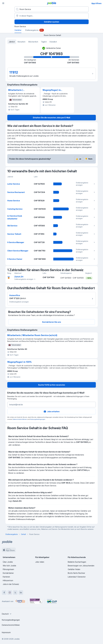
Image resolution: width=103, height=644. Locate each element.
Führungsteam (8, 569)
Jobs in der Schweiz (11, 584)
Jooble (17, 639)
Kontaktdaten (8, 573)
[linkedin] (21, 593)
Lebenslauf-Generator (77, 577)
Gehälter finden (74, 569)
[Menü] (3, 3)
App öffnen (96, 3)
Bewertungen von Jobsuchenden (81, 566)
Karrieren (6, 577)
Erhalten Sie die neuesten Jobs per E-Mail (51, 118)
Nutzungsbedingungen (38, 419)
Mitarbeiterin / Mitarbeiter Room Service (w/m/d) (17, 90)
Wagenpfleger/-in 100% (52, 90)
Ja (78, 159)
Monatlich (21, 42)
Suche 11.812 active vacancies (52, 385)
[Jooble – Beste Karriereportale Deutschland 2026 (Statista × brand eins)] (36, 601)
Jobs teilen (40, 562)
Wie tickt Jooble (9, 566)
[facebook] (4, 593)
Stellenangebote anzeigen (86, 184)
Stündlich (53, 42)
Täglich (44, 42)
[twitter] (15, 593)
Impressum (6, 632)
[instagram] (10, 593)
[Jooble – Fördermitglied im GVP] (52, 601)
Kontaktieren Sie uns (52, 322)
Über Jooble (8, 562)
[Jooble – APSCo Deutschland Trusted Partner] (20, 601)
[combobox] (7, 614)
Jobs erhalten (51, 412)
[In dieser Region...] (52, 16)
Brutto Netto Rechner (76, 573)
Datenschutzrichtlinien (20, 419)
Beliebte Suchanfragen (77, 562)
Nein (89, 159)
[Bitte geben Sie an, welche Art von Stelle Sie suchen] (52, 9)
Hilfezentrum (8, 580)
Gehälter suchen (51, 22)
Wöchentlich (33, 42)
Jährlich (12, 42)
